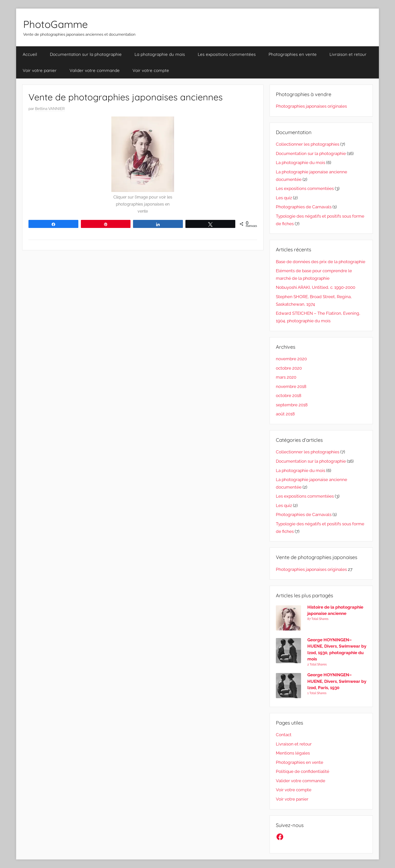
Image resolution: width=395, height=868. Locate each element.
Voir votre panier (40, 70)
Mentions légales (293, 753)
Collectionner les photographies (308, 144)
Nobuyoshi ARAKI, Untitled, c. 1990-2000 (316, 287)
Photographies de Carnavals (304, 207)
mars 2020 (286, 377)
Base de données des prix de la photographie (321, 262)
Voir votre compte (151, 70)
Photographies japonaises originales (311, 106)
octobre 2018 (289, 396)
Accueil (30, 54)
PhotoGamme (56, 24)
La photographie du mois (160, 54)
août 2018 (285, 414)
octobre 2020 (289, 368)
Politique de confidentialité (303, 771)
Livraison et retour (348, 54)
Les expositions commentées (227, 54)
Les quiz (284, 198)
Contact (284, 735)
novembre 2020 (291, 359)
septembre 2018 (292, 405)
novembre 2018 (291, 386)
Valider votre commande (95, 70)
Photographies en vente (293, 54)
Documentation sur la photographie (86, 54)
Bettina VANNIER (50, 109)
